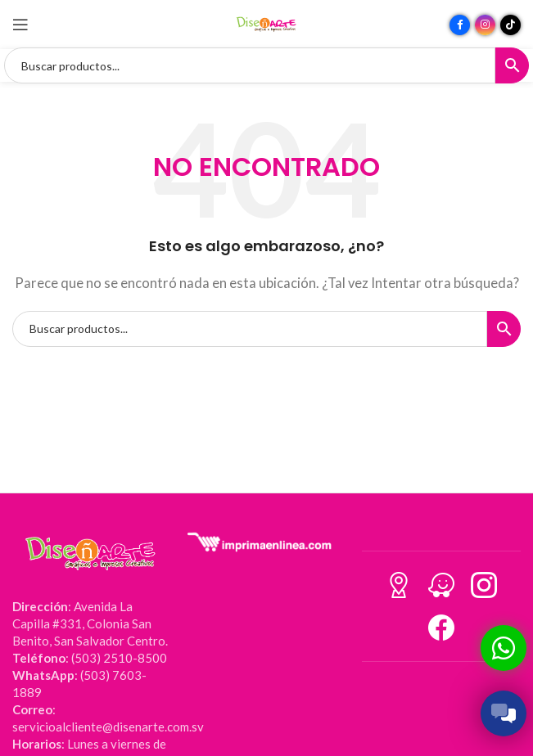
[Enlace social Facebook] (460, 25)
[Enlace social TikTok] (510, 25)
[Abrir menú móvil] (20, 25)
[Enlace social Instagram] (485, 25)
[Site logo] (267, 23)
